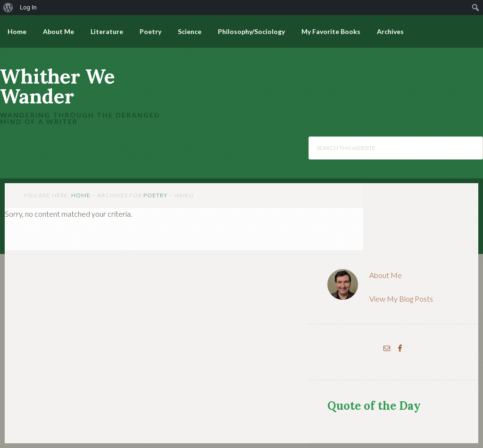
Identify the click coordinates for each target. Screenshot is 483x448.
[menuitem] (8, 8)
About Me (386, 275)
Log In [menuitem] (28, 7)
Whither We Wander (58, 86)
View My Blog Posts (401, 299)
